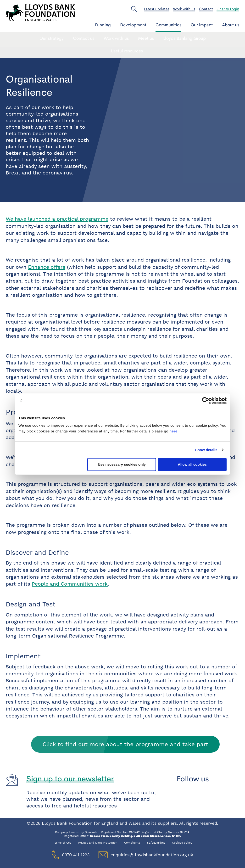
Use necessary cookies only (122, 464)
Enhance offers (47, 267)
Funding (103, 25)
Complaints (132, 843)
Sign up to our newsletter (70, 779)
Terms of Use (62, 843)
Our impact (202, 25)
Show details (206, 450)
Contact (206, 9)
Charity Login (228, 9)
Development (133, 25)
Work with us (184, 9)
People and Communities (68, 38)
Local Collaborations (181, 38)
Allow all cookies (192, 464)
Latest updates (157, 9)
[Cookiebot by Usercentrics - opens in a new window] (206, 401)
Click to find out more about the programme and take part (125, 744)
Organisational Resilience (127, 38)
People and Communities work (70, 584)
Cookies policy (182, 843)
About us (231, 25)
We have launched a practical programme (57, 219)
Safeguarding (156, 843)
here (173, 431)
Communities (168, 25)
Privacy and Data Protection (98, 843)
